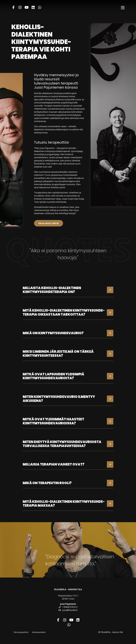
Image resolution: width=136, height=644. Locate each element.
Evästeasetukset (39, 632)
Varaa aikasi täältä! (49, 223)
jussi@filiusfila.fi (68, 610)
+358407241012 (68, 607)
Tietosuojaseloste (21, 632)
